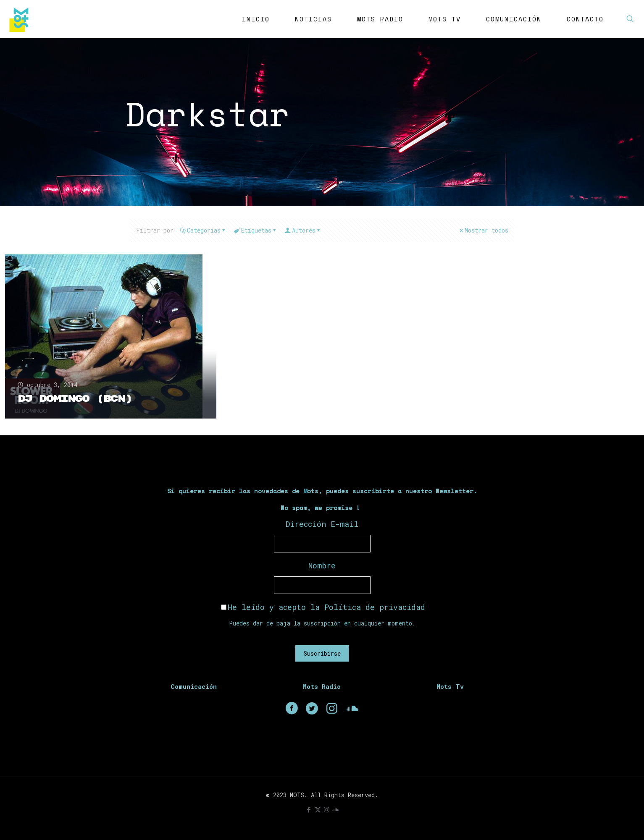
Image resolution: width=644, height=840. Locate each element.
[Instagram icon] (327, 809)
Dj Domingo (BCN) (75, 399)
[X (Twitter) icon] (318, 809)
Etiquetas (256, 230)
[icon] (335, 809)
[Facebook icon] (309, 809)
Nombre (322, 565)
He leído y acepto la (323, 607)
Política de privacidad (375, 607)
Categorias (203, 230)
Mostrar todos (484, 230)
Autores (303, 230)
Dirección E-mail (322, 524)
